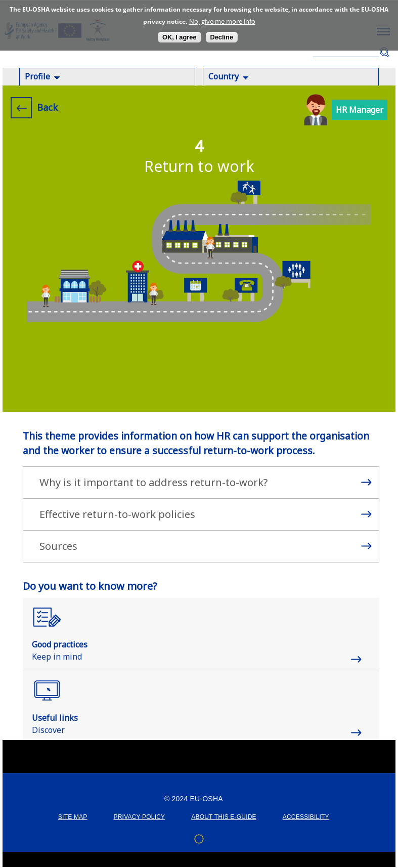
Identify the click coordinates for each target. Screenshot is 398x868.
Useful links (55, 718)
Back (47, 107)
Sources (58, 546)
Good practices (60, 644)
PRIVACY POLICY (140, 817)
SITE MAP (73, 817)
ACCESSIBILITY (306, 817)
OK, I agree (180, 37)
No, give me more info (222, 21)
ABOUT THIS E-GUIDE (224, 817)
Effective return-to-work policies (117, 514)
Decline (222, 37)
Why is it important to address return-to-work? (153, 482)
